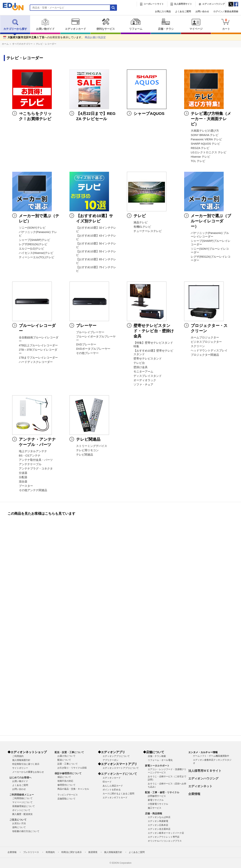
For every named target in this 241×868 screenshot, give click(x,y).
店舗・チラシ (166, 24)
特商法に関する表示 (72, 852)
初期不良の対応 (65, 781)
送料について (19, 827)
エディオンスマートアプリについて (121, 768)
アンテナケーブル (30, 464)
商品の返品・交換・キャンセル (73, 789)
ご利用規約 (18, 756)
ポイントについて (21, 810)
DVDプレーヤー (86, 344)
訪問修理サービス (157, 796)
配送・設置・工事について (69, 752)
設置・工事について (68, 764)
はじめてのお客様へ (20, 778)
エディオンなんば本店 (159, 817)
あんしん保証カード (113, 786)
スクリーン (198, 346)
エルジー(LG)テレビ (31, 249)
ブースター (26, 486)
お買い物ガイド (45, 24)
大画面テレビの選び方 (205, 131)
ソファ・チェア (143, 385)
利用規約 (50, 852)
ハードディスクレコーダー (36, 362)
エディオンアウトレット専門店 (164, 837)
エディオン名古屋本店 (159, 829)
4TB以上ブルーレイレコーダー (38, 345)
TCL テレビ (198, 161)
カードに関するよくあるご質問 (118, 794)
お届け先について (66, 756)
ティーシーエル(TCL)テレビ (37, 257)
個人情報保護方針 (21, 760)
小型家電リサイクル (158, 804)
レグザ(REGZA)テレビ (33, 244)
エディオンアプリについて (116, 756)
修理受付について (66, 785)
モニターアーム (143, 372)
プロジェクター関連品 (205, 355)
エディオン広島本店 (158, 825)
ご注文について (18, 820)
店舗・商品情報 (154, 813)
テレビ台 (139, 363)
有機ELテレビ (142, 227)
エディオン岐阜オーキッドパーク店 (166, 833)
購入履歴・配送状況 (22, 814)
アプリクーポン (111, 760)
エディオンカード (75, 24)
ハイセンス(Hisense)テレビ (36, 253)
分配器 (23, 477)
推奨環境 (93, 852)
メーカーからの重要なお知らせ (28, 772)
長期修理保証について (24, 806)
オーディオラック (145, 380)
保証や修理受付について (68, 773)
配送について (64, 760)
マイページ (196, 24)
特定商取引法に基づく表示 (26, 764)
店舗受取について (66, 799)
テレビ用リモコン (87, 450)
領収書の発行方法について (26, 831)
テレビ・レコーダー (46, 44)
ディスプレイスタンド (148, 376)
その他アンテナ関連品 (33, 490)
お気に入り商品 (163, 11)
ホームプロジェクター (205, 337)
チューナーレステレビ (148, 231)
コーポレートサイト (154, 4)
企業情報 (194, 794)
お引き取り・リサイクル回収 (72, 768)
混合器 (23, 482)
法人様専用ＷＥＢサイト (205, 771)
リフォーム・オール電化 (160, 760)
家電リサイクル (156, 800)
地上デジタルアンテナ (33, 451)
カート (226, 24)
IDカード (107, 782)
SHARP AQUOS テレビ (205, 144)
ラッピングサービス (68, 795)
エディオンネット (200, 786)
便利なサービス (106, 24)
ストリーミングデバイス (92, 446)
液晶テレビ (141, 222)
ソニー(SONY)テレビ (32, 228)
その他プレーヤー (87, 353)
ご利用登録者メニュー (22, 795)
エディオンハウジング (214, 4)
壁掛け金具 (141, 367)
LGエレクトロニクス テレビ (209, 152)
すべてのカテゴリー (22, 44)
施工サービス (155, 808)
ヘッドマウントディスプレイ (209, 350)
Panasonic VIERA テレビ (206, 139)
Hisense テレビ (200, 157)
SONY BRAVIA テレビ (205, 135)
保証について (64, 777)
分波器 (23, 473)
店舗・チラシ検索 (157, 756)
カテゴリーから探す (15, 24)
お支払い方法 (19, 823)
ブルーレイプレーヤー (90, 332)
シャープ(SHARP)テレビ (34, 240)
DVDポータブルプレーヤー (93, 349)
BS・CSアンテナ (30, 456)
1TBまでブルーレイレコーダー (38, 358)
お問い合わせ (202, 11)
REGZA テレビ (200, 148)
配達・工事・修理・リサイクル (162, 792)
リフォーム (136, 24)
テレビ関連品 (85, 455)
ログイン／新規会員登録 (226, 11)
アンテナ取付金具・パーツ (36, 460)
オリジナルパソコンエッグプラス (165, 841)
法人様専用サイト (183, 4)
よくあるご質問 (183, 11)
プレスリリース (31, 852)
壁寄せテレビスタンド (148, 359)
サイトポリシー (20, 768)
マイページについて (22, 802)
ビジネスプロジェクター (206, 342)
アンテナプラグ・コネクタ (36, 469)
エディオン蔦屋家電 (158, 821)
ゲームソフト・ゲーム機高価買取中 (211, 756)
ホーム (5, 44)
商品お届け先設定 (95, 37)
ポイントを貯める (112, 790)
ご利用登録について (22, 798)
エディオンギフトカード (115, 798)
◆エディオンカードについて (117, 774)
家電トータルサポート (157, 766)
